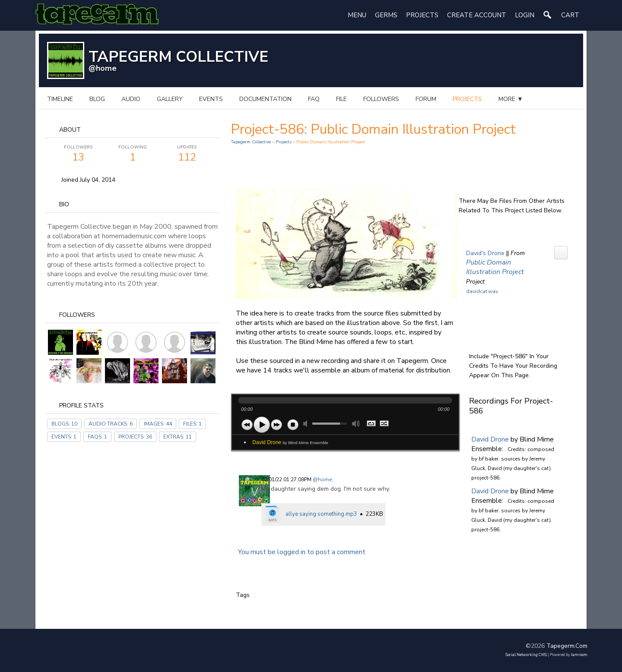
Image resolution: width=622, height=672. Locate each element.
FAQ (314, 99)
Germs (386, 15)
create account (477, 15)
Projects (422, 15)
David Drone (290, 442)
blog (97, 99)
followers (381, 99)
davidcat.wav (482, 291)
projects (467, 99)
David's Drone (485, 253)
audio (131, 99)
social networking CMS (526, 655)
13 (78, 154)
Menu (357, 15)
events (211, 99)
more (511, 99)
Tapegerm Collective (251, 142)
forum (426, 99)
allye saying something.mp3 (321, 514)
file (341, 99)
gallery (170, 99)
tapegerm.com (567, 646)
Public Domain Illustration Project (495, 267)
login (525, 15)
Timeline (60, 99)
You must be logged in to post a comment (302, 552)
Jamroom (579, 655)
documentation (265, 99)
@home (103, 68)
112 (187, 154)
